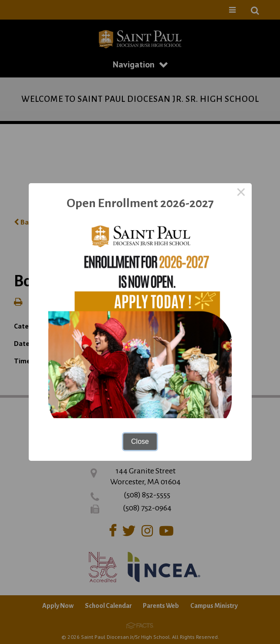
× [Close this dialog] (241, 194)
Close (140, 441)
